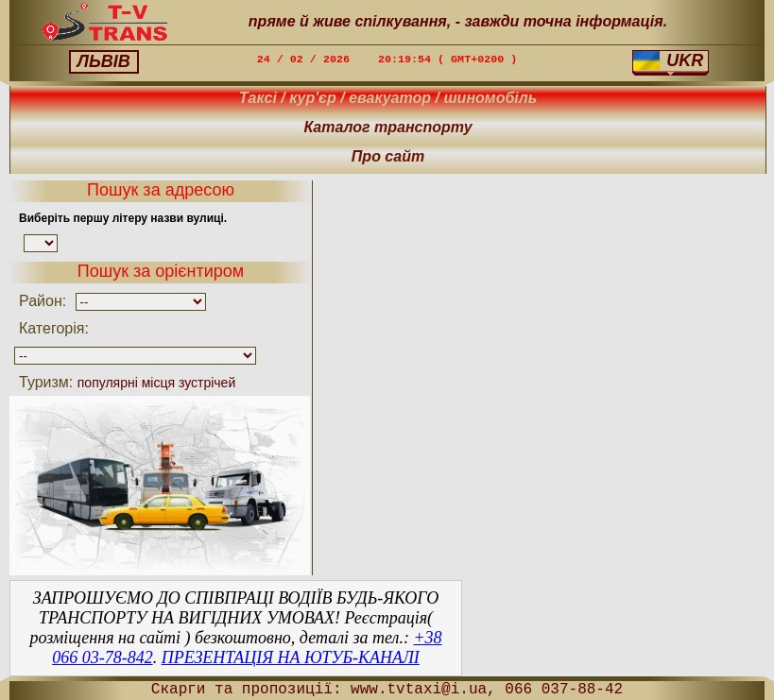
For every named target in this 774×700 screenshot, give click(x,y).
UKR (669, 60)
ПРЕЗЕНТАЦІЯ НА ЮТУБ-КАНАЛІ (291, 657)
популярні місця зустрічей (156, 383)
